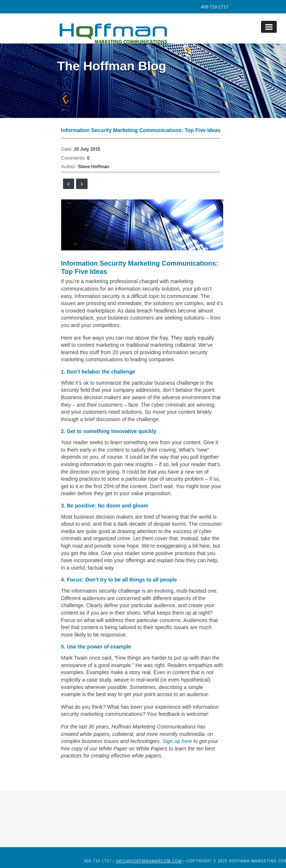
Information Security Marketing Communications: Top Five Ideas (148, 130)
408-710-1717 (215, 7)
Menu (269, 27)
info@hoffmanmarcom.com (175, 861)
